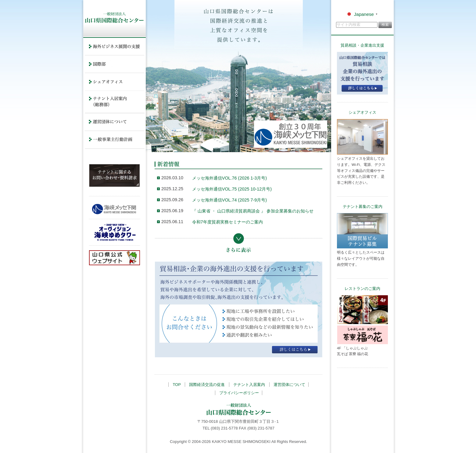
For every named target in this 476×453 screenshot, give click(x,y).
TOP (177, 385)
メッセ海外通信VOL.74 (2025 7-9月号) (229, 200)
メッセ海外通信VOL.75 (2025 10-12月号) (232, 189)
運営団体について (289, 385)
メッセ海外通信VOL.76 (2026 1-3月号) (229, 178)
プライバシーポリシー (239, 393)
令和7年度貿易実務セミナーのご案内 (227, 222)
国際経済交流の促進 (207, 385)
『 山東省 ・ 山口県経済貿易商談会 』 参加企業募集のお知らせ (253, 211)
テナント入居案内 (249, 385)
